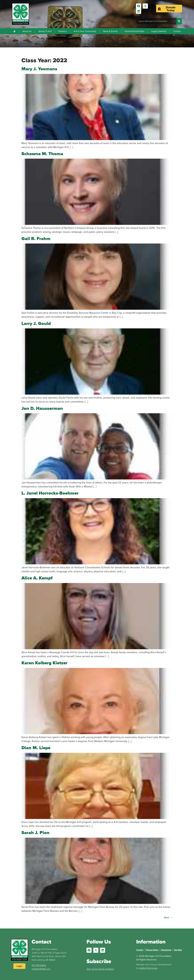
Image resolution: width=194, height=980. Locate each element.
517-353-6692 (39, 965)
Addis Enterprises (148, 968)
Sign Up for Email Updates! (100, 969)
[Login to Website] (19, 966)
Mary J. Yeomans (39, 69)
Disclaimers (166, 950)
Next (168, 918)
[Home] (14, 31)
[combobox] (156, 21)
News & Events (110, 31)
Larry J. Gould (36, 323)
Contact (177, 31)
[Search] (179, 21)
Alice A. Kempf (37, 578)
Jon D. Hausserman (42, 408)
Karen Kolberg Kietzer (44, 663)
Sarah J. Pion (35, 833)
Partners (63, 31)
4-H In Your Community (85, 31)
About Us (27, 31)
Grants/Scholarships (134, 31)
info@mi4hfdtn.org (41, 969)
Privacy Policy (152, 950)
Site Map (178, 950)
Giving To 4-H (45, 31)
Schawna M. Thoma (42, 154)
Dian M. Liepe (36, 748)
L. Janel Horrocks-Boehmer (50, 493)
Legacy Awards (159, 31)
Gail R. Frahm (36, 239)
